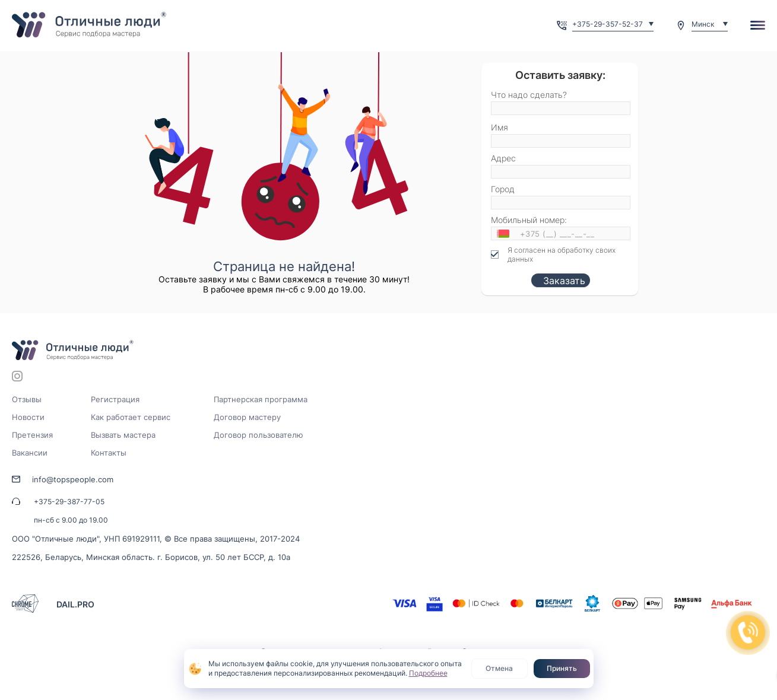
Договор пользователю (259, 435)
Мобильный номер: (529, 220)
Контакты (109, 453)
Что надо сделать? (529, 95)
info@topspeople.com (73, 479)
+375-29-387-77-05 (69, 502)
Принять (562, 668)
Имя (500, 127)
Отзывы (27, 399)
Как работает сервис (131, 417)
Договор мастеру (247, 417)
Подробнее (428, 673)
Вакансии (30, 453)
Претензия (32, 435)
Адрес (503, 158)
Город (503, 189)
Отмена (499, 668)
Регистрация (115, 399)
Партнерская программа (261, 399)
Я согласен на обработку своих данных (562, 254)
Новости (28, 417)
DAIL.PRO (75, 604)
